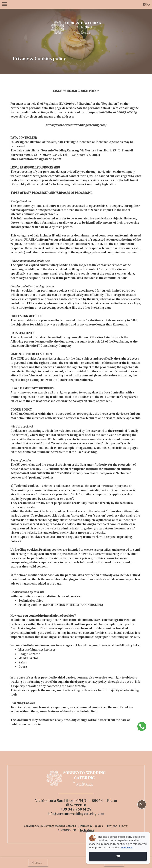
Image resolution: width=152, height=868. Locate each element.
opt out (130, 682)
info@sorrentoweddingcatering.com (36, 159)
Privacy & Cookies (92, 826)
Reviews (112, 826)
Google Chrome (29, 654)
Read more (127, 848)
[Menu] (4, 4)
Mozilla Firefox (28, 658)
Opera (23, 667)
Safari (22, 662)
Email (36, 863)
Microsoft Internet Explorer (37, 649)
